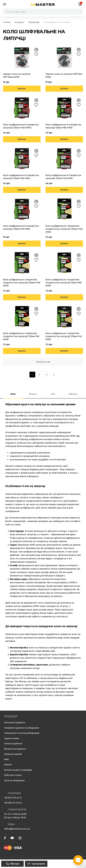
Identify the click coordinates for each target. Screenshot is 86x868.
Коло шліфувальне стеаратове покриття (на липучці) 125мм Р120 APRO (64, 229)
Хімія (6, 759)
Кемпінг (8, 765)
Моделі (33, 394)
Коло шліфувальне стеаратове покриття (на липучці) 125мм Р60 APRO (21, 336)
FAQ (53, 394)
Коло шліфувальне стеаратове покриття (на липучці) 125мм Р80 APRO (64, 283)
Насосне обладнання (14, 781)
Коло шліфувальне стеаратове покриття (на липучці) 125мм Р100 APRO (22, 283)
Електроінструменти (15, 723)
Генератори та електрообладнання (22, 733)
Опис (13, 394)
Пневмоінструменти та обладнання (22, 728)
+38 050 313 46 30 (13, 803)
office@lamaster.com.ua (17, 829)
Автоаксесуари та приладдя (18, 770)
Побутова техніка (13, 775)
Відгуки (73, 394)
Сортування (36, 864)
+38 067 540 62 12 (13, 798)
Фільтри (13, 864)
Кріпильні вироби (13, 754)
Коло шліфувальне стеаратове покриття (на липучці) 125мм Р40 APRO (64, 336)
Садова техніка (12, 738)
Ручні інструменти (13, 744)
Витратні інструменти (15, 749)
